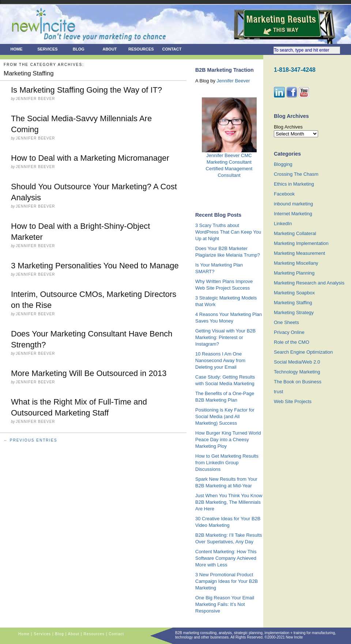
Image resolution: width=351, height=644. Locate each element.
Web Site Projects (293, 401)
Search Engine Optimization (303, 352)
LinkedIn (283, 224)
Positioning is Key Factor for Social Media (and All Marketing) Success (225, 416)
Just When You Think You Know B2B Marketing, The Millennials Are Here (229, 502)
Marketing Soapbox (294, 293)
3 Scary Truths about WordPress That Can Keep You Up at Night (228, 232)
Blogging (283, 164)
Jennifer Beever (233, 81)
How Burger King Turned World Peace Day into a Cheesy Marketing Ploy (228, 440)
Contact (172, 49)
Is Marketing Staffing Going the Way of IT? (86, 90)
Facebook (284, 194)
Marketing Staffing (293, 303)
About (110, 49)
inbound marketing (293, 204)
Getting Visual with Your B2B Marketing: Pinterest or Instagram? (225, 337)
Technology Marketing (297, 372)
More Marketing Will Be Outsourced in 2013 (89, 373)
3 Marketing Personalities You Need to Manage (95, 266)
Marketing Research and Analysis (309, 283)
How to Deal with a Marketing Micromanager (90, 158)
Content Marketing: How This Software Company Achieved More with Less (226, 558)
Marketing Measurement (299, 253)
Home (17, 49)
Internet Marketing (293, 214)
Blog (79, 49)
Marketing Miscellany (296, 263)
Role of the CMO (292, 342)
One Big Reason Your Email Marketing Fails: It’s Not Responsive (225, 604)
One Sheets (286, 322)
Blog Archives (288, 127)
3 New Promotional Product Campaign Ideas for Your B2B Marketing (227, 581)
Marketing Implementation (301, 243)
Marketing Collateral (295, 233)
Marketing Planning (294, 273)
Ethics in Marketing (294, 184)
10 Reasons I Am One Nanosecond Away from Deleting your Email (220, 360)
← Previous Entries (31, 440)
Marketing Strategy (294, 312)
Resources (141, 49)
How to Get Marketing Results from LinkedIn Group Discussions (227, 463)
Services (47, 49)
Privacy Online (289, 332)
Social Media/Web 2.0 (297, 362)
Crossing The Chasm (296, 174)
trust (278, 392)
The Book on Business (298, 382)
